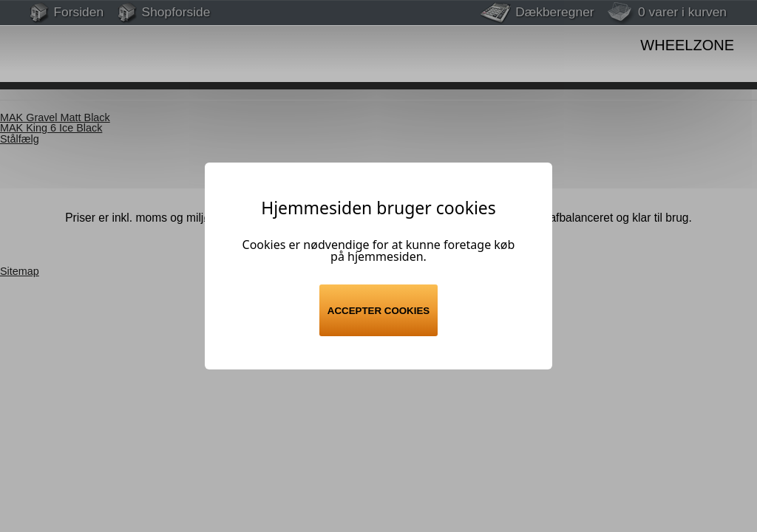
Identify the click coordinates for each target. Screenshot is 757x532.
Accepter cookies (378, 311)
